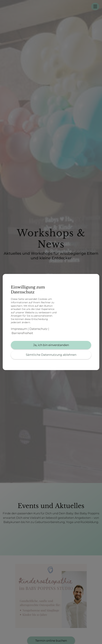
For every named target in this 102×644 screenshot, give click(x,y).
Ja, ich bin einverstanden (51, 345)
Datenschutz (38, 329)
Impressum (19, 329)
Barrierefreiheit (22, 333)
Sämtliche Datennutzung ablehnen (51, 355)
